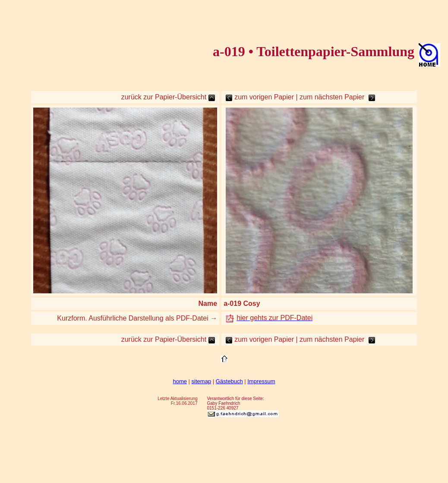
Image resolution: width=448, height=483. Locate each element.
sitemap (202, 381)
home (180, 381)
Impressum (261, 381)
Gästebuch (229, 381)
